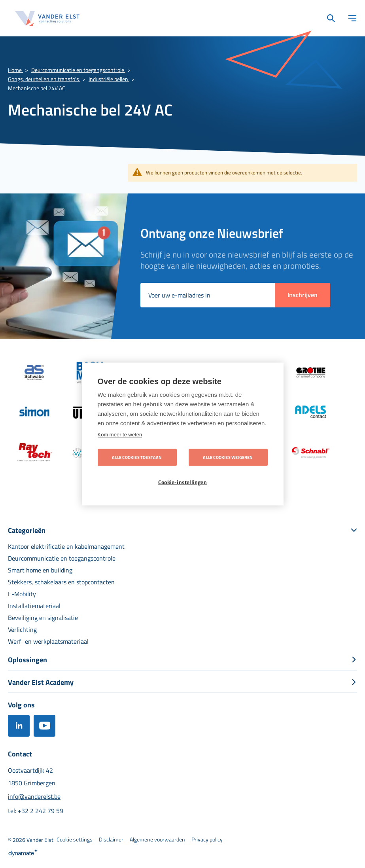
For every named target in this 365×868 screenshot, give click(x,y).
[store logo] (47, 18)
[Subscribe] (303, 295)
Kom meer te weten (120, 435)
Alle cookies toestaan (137, 457)
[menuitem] (66, 546)
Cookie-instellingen (182, 482)
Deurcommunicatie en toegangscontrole (78, 70)
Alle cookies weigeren (228, 457)
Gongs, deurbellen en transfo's (44, 79)
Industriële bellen (109, 79)
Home (15, 70)
